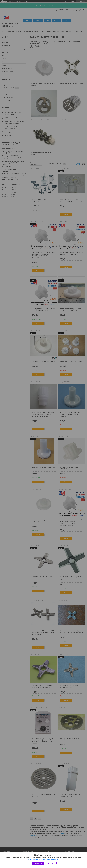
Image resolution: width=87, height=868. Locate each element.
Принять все (38, 863)
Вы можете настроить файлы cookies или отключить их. (43, 859)
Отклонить (51, 863)
